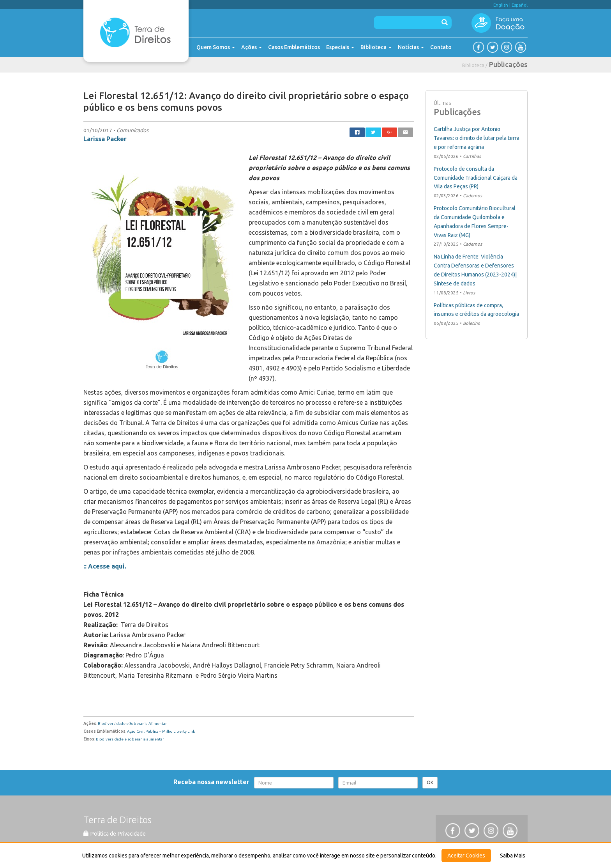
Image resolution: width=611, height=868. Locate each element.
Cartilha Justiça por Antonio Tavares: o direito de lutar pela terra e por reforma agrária (477, 138)
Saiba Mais (513, 856)
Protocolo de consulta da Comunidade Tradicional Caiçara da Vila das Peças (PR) (476, 178)
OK (430, 782)
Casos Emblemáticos (294, 47)
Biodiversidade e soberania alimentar (130, 739)
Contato (441, 47)
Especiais (340, 47)
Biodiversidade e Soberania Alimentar (132, 724)
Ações (252, 47)
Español (520, 5)
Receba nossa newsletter (213, 782)
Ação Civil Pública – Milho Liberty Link (161, 731)
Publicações (508, 64)
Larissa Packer (105, 139)
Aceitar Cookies (466, 856)
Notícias (411, 47)
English (501, 5)
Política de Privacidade (115, 834)
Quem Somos (216, 47)
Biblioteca (376, 47)
